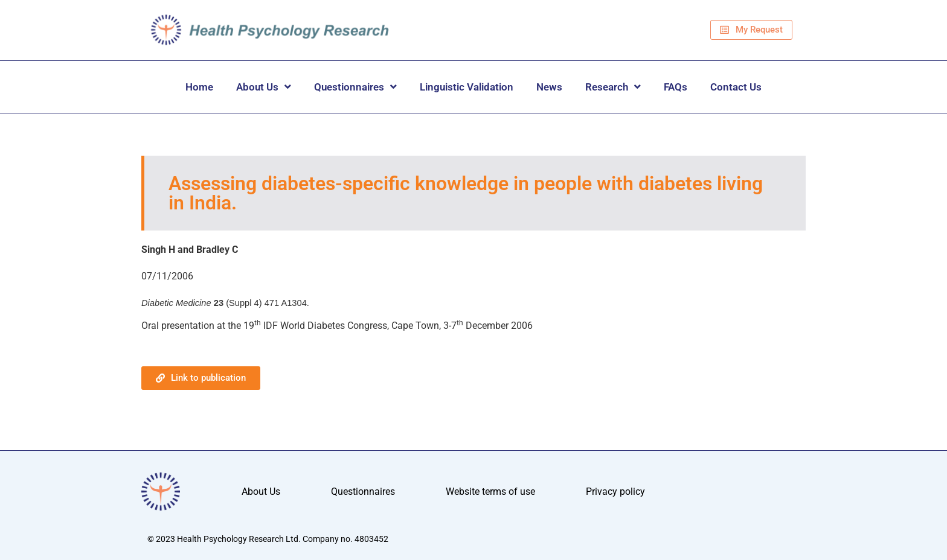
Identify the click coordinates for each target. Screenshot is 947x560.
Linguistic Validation (467, 87)
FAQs (676, 87)
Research (613, 87)
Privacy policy (615, 492)
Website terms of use (490, 492)
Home (199, 87)
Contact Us (736, 87)
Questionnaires (355, 87)
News (549, 87)
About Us (264, 87)
